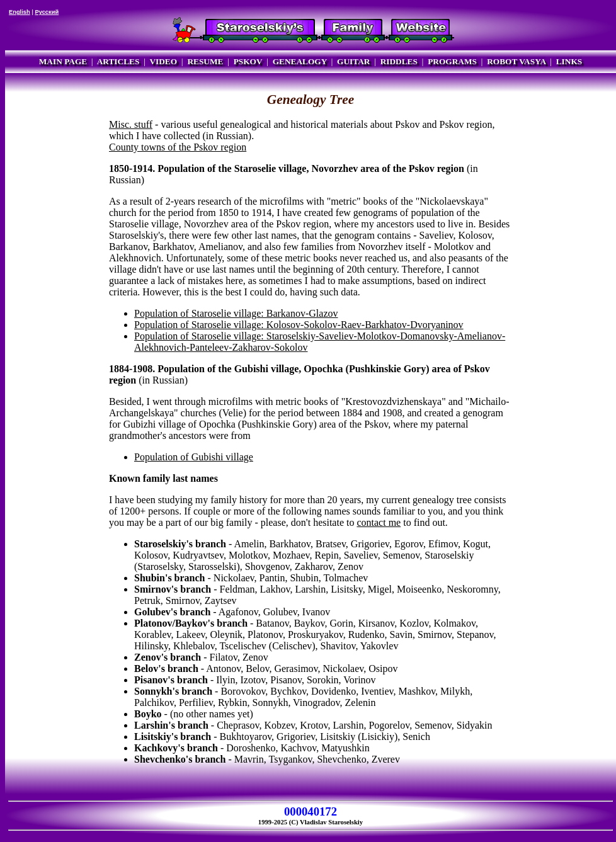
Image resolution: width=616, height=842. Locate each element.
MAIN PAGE (63, 61)
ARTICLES (118, 61)
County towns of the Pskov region (178, 147)
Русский (47, 12)
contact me (379, 522)
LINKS (569, 61)
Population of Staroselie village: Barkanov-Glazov (236, 313)
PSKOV (248, 61)
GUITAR (353, 61)
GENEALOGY (300, 61)
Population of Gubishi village (194, 457)
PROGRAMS (452, 61)
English (20, 12)
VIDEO (163, 61)
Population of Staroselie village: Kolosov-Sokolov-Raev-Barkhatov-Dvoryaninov (299, 325)
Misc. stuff (131, 124)
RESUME (205, 61)
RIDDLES (399, 61)
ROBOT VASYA (516, 61)
